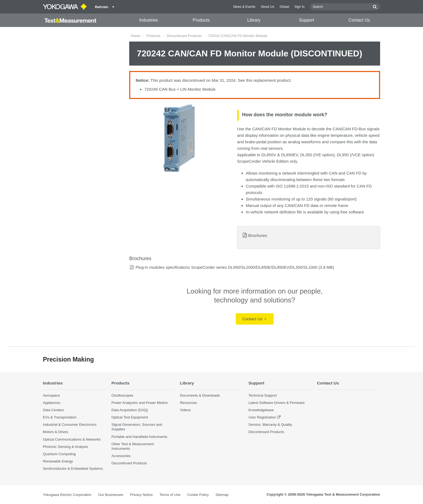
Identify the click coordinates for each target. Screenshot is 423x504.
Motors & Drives (56, 432)
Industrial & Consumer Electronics (70, 425)
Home (136, 36)
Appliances (52, 403)
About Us (268, 7)
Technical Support (263, 395)
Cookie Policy (198, 495)
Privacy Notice (141, 495)
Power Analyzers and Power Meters (140, 403)
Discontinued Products (184, 36)
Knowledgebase (261, 410)
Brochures (258, 235)
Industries (149, 20)
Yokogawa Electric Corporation (67, 495)
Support (306, 20)
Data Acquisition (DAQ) (130, 410)
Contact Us (359, 20)
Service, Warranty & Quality (270, 425)
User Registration (262, 417)
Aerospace (51, 395)
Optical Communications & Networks (72, 439)
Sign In (299, 7)
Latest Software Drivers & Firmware (277, 403)
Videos (185, 410)
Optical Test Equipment (130, 417)
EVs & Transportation (60, 417)
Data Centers (53, 410)
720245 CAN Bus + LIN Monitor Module (180, 89)
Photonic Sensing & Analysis (65, 447)
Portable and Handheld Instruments (139, 437)
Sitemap (222, 495)
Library (254, 20)
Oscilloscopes (122, 395)
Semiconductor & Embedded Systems (73, 469)
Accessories (121, 456)
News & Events (244, 7)
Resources (188, 403)
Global (284, 7)
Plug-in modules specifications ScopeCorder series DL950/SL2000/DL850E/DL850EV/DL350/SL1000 (226, 267)
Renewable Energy (58, 461)
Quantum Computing (59, 454)
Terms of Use (170, 495)
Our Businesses (111, 495)
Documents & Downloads (200, 395)
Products (201, 20)
